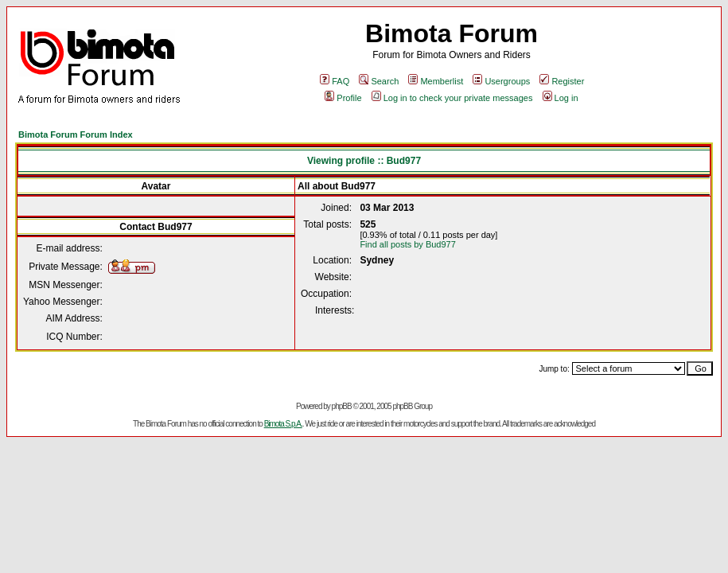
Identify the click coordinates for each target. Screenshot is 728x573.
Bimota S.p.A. (283, 424)
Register (562, 81)
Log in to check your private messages (452, 98)
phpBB (342, 406)
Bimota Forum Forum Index (76, 134)
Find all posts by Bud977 (407, 244)
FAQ (335, 81)
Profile (343, 98)
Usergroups (501, 81)
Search (379, 81)
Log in (561, 98)
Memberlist (436, 81)
